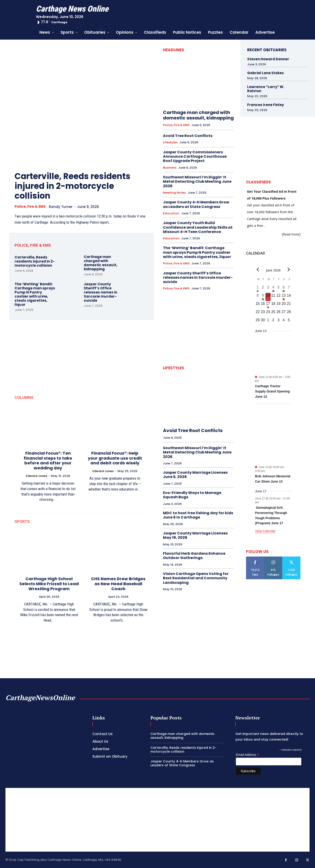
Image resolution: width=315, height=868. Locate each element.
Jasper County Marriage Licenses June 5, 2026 (195, 475)
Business (170, 168)
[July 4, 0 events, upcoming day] (284, 321)
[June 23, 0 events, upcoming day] (263, 313)
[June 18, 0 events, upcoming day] (273, 305)
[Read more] (291, 234)
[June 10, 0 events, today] (268, 297)
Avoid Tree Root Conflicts (188, 136)
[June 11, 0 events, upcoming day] (273, 297)
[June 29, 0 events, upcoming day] (258, 321)
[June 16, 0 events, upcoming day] (263, 305)
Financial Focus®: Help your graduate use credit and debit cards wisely (115, 458)
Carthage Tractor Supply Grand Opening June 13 (272, 391)
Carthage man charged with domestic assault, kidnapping (100, 263)
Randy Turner (61, 207)
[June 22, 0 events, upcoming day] (258, 313)
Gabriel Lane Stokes (265, 73)
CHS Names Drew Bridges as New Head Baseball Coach (118, 584)
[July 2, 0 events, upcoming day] (273, 321)
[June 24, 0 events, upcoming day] (268, 313)
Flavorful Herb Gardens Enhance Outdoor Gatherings (194, 556)
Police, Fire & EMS (30, 207)
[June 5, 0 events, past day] (278, 289)
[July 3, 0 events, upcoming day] (278, 321)
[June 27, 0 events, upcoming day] (284, 313)
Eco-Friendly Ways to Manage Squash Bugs (192, 495)
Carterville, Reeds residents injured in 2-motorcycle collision (72, 186)
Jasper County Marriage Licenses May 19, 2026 (195, 535)
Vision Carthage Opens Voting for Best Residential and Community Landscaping (196, 578)
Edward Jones (37, 476)
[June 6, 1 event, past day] (284, 289)
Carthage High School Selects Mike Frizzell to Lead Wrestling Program (49, 584)
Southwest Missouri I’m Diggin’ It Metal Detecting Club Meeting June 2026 (197, 181)
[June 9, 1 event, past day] (263, 297)
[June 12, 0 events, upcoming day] (278, 297)
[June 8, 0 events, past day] (258, 297)
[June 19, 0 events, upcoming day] (278, 305)
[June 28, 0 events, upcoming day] (289, 313)
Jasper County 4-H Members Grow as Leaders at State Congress (196, 204)
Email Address (247, 755)
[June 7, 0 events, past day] (289, 289)
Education (171, 213)
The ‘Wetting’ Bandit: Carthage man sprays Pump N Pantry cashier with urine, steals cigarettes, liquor (35, 294)
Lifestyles (170, 142)
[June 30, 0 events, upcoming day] (263, 321)
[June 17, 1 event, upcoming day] (268, 305)
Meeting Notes (174, 193)
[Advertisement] (157, 820)
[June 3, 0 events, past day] (268, 289)
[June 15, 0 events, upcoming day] (258, 305)
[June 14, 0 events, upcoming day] (289, 297)
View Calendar (265, 531)
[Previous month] (258, 270)
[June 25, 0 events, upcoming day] (273, 313)
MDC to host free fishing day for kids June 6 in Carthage (198, 515)
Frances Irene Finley (265, 105)
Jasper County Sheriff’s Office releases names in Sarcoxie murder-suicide (100, 292)
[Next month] (289, 270)
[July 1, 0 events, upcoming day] (268, 321)
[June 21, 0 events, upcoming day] (289, 305)
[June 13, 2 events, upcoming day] (284, 297)
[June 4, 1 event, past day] (273, 289)
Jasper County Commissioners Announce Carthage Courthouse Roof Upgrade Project (195, 156)
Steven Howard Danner (268, 59)
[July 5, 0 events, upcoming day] (289, 321)
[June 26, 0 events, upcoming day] (278, 313)
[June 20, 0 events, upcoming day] (284, 305)
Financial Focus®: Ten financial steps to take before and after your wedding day (48, 461)
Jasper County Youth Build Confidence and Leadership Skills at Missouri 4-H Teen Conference (198, 227)
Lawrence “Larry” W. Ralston (266, 89)
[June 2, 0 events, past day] (263, 289)
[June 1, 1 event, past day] (258, 289)
